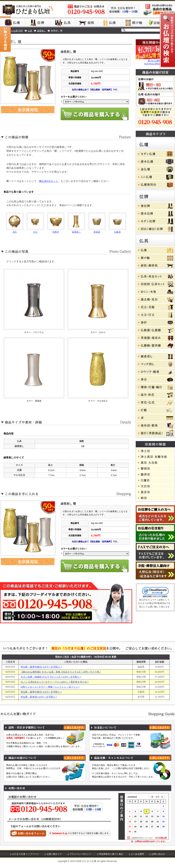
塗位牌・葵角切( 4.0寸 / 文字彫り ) (39, 697)
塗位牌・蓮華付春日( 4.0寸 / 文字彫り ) (41, 692)
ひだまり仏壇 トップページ (25, 854)
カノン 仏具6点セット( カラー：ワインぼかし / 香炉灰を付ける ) (54, 682)
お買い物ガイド (54, 854)
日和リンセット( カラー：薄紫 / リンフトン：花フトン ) (50, 687)
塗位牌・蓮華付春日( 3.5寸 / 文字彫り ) (41, 667)
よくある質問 (137, 854)
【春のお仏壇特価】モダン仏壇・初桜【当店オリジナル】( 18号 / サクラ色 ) (61, 672)
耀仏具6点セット (49, 181)
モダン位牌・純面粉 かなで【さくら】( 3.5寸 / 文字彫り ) (51, 677)
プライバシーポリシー (80, 854)
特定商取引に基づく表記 (111, 854)
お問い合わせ (158, 854)
